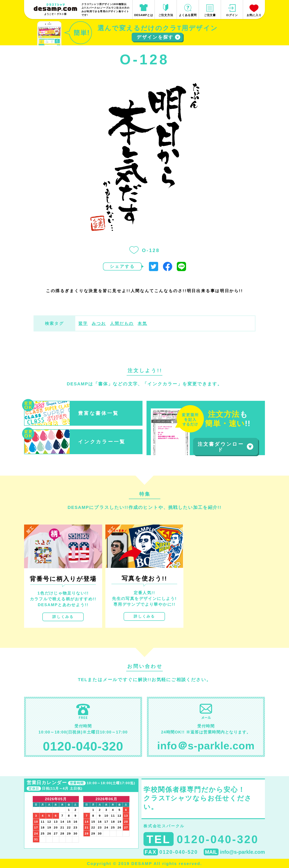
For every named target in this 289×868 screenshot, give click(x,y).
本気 (142, 323)
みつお (99, 323)
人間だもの (122, 323)
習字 (83, 323)
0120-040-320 (83, 746)
